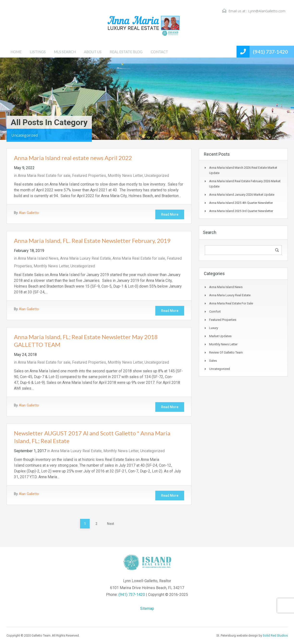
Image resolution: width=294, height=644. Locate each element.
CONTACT (159, 52)
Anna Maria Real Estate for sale (44, 176)
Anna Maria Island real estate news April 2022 (73, 158)
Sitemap (147, 609)
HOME (16, 52)
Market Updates (220, 336)
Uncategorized (157, 176)
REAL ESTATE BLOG (126, 52)
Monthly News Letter (125, 176)
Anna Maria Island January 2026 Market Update (242, 195)
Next (110, 524)
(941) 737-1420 (270, 52)
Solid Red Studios (275, 635)
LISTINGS (38, 52)
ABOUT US (93, 52)
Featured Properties (89, 176)
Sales (213, 361)
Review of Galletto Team (226, 352)
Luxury (214, 328)
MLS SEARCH (65, 52)
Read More (170, 214)
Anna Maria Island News (38, 258)
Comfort (215, 312)
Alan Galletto (29, 213)
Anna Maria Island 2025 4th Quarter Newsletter (241, 203)
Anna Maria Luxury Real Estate (85, 258)
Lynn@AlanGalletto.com (267, 11)
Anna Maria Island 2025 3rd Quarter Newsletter (241, 211)
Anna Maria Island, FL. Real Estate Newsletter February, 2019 (92, 241)
